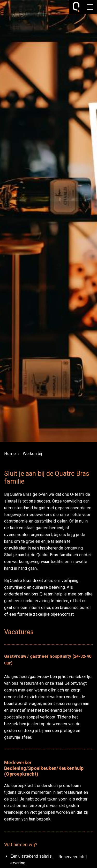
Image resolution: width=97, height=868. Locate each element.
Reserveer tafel (73, 857)
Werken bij (32, 454)
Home (10, 454)
